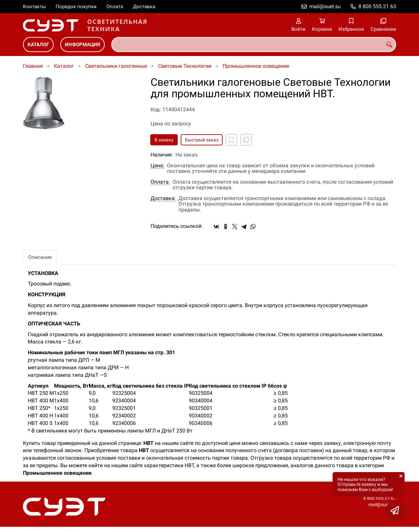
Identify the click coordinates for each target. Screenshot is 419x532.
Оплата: (160, 182)
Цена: (157, 166)
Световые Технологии (185, 66)
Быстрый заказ (202, 140)
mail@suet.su (325, 6)
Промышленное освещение (256, 66)
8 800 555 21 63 (377, 6)
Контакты (34, 7)
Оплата (115, 7)
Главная (33, 66)
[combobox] (254, 45)
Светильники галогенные (116, 66)
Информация (82, 45)
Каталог (38, 45)
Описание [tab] (40, 257)
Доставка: (163, 198)
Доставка (144, 7)
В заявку (164, 140)
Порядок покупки (76, 7)
